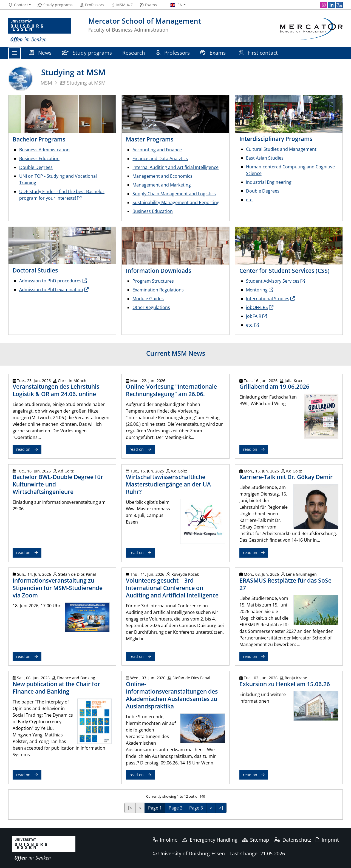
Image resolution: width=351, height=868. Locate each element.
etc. (250, 200)
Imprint (327, 840)
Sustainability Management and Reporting (176, 202)
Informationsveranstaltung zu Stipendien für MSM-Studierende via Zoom (58, 588)
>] (221, 808)
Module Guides (148, 299)
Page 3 (196, 808)
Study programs (87, 53)
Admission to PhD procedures (50, 281)
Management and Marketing (162, 185)
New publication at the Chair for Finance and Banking (56, 688)
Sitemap (256, 840)
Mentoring (257, 290)
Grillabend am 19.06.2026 (274, 386)
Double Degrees (36, 167)
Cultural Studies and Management (281, 149)
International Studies (268, 299)
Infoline (165, 840)
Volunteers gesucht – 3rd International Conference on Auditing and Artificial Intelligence (172, 588)
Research (134, 53)
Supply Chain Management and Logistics (174, 194)
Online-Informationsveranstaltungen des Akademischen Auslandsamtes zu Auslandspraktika (172, 695)
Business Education (39, 158)
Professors (173, 53)
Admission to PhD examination (51, 290)
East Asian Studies (265, 158)
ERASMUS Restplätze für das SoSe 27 (285, 584)
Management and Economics (162, 176)
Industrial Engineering (269, 182)
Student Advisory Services (273, 281)
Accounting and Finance (157, 150)
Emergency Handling (210, 840)
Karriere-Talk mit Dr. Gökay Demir (286, 477)
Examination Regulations (158, 290)
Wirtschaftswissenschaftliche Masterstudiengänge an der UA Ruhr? (168, 484)
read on (23, 449)
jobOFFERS (257, 307)
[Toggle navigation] (15, 53)
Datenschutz (292, 840)
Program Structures (153, 281)
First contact (259, 53)
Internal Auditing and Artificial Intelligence (175, 167)
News (40, 53)
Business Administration (44, 150)
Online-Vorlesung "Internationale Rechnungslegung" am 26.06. (171, 390)
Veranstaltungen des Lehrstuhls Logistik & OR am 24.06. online (56, 390)
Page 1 (155, 808)
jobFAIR (254, 316)
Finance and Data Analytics (160, 158)
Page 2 (175, 808)
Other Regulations (151, 307)
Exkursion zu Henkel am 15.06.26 (285, 684)
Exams (214, 53)
